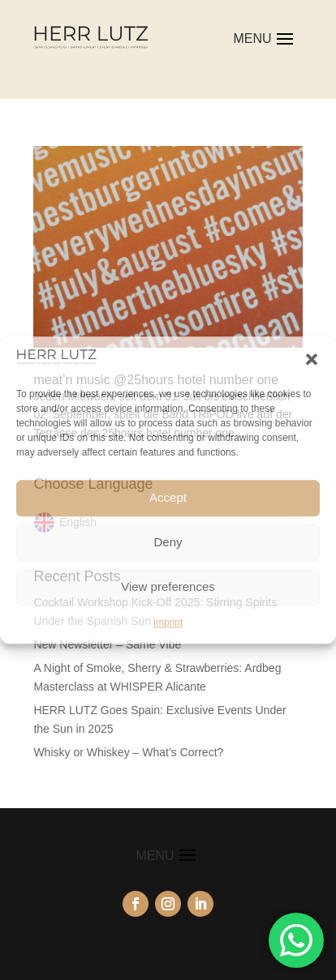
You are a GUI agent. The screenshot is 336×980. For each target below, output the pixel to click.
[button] (312, 359)
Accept (168, 497)
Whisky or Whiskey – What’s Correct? (128, 752)
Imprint (168, 623)
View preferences (168, 586)
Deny (168, 542)
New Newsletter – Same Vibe (107, 644)
